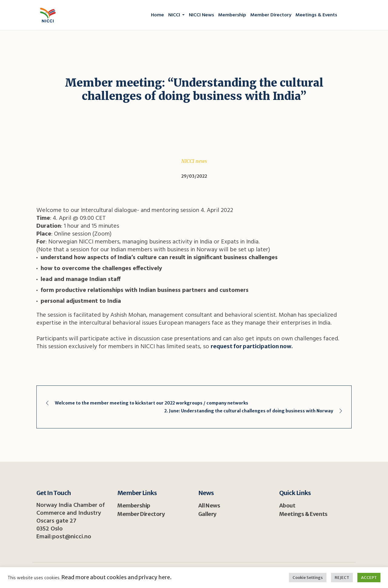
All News (209, 505)
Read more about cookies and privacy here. (116, 577)
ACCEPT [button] (369, 578)
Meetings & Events (303, 514)
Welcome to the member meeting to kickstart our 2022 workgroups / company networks (152, 403)
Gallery (207, 514)
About (287, 505)
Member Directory (141, 514)
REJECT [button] (342, 578)
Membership (134, 505)
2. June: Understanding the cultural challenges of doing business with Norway (249, 411)
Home (93, 111)
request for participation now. (252, 346)
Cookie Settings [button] (308, 578)
